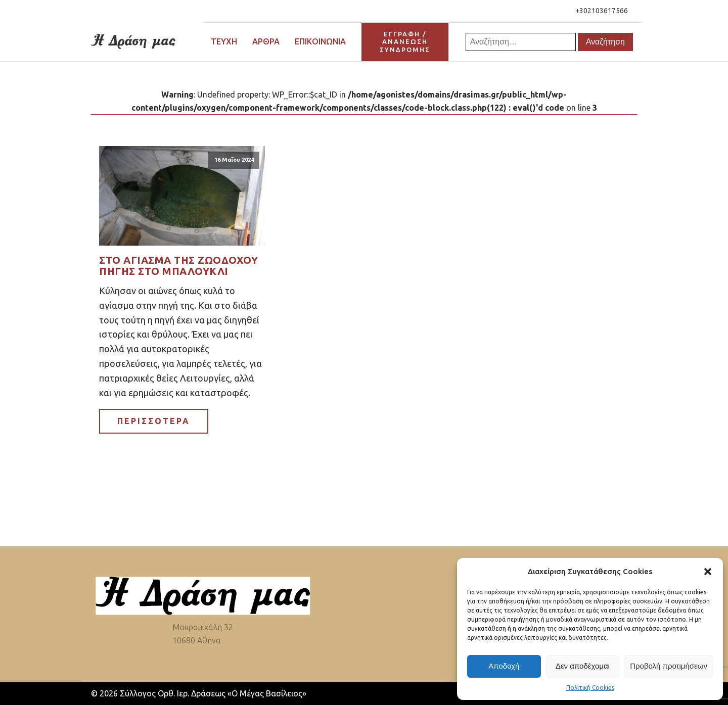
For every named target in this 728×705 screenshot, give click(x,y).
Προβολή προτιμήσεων (669, 666)
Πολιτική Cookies (590, 688)
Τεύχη (224, 41)
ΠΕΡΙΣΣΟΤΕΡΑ (154, 421)
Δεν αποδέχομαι (583, 666)
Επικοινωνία (320, 41)
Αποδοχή (504, 666)
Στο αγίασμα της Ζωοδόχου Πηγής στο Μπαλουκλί (178, 266)
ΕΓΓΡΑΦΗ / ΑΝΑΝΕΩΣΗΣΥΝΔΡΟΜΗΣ (405, 42)
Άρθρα (266, 41)
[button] (708, 572)
